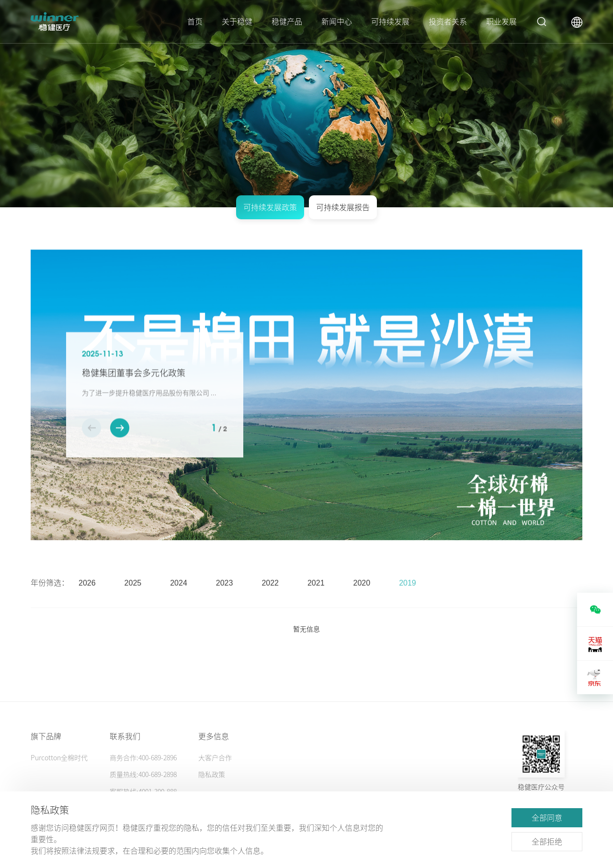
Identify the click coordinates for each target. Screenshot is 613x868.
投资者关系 (448, 22)
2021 (316, 596)
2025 (133, 596)
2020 (362, 596)
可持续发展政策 (270, 207)
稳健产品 (287, 22)
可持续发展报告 (343, 207)
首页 (195, 22)
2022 (270, 596)
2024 (179, 596)
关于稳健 (237, 22)
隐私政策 (212, 775)
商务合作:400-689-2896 (143, 758)
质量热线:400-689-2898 (143, 775)
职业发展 (501, 22)
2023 (225, 596)
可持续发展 (390, 22)
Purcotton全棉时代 (59, 758)
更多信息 (214, 736)
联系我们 (125, 736)
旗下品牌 (46, 736)
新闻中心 (337, 22)
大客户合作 (215, 758)
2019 (408, 596)
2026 (87, 596)
